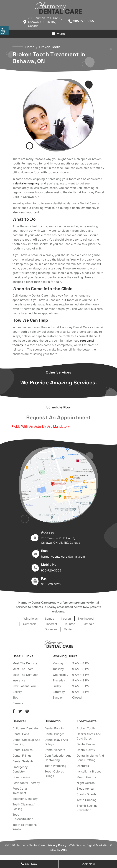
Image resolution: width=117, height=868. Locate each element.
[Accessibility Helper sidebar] (4, 30)
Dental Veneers (55, 750)
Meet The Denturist (25, 675)
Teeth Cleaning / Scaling (24, 807)
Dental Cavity (86, 750)
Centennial (30, 624)
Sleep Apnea (85, 789)
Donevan (51, 629)
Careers (18, 703)
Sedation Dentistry (25, 799)
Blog (16, 697)
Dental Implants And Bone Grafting (90, 758)
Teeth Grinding (87, 800)
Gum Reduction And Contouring (58, 758)
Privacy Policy (57, 845)
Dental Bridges (54, 734)
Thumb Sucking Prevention (87, 808)
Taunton (70, 624)
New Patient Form (25, 686)
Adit (64, 850)
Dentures (83, 766)
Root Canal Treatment (20, 791)
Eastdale (88, 624)
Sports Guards (87, 794)
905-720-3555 (81, 21)
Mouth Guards (86, 777)
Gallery (17, 692)
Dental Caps (21, 734)
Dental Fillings (22, 756)
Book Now (88, 864)
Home (30, 47)
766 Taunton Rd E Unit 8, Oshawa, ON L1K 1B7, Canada (43, 22)
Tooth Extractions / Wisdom (26, 827)
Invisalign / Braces (89, 771)
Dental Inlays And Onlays (56, 742)
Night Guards (86, 783)
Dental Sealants (23, 761)
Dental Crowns (22, 750)
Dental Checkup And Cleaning (26, 742)
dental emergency (27, 183)
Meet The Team (23, 669)
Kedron (66, 619)
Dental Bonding (55, 728)
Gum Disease (21, 777)
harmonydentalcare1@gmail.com (63, 557)
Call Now (29, 864)
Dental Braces (86, 744)
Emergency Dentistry (20, 769)
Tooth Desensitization (23, 817)
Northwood (86, 619)
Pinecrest (51, 624)
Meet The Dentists (25, 663)
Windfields (31, 619)
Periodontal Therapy (26, 783)
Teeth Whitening (55, 766)
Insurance (19, 680)
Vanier (68, 629)
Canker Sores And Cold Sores (89, 736)
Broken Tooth (86, 728)
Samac (49, 619)
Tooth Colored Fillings (54, 774)
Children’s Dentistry (26, 728)
